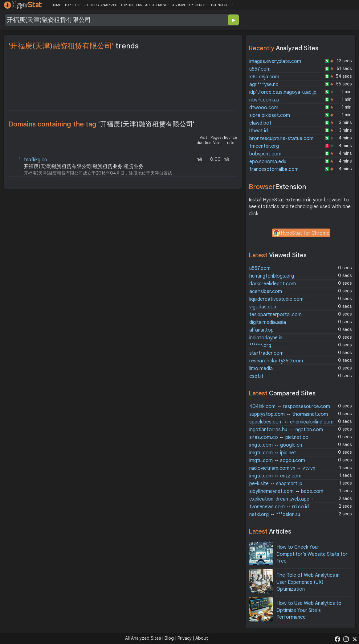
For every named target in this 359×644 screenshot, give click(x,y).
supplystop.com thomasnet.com (289, 414)
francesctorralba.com (274, 169)
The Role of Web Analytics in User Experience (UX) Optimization (308, 582)
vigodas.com (263, 307)
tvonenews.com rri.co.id (279, 507)
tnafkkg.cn (35, 160)
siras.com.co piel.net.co (279, 437)
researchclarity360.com (276, 361)
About (202, 638)
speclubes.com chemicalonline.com (291, 422)
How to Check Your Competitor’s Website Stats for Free (312, 554)
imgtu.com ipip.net (273, 453)
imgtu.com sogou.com (277, 460)
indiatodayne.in (266, 338)
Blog (169, 638)
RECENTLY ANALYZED (100, 5)
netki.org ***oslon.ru (275, 514)
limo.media (261, 369)
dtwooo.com (264, 108)
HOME (56, 5)
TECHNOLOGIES (221, 5)
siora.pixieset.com (270, 115)
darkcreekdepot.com (273, 284)
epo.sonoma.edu (268, 162)
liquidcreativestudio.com (276, 299)
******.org (260, 345)
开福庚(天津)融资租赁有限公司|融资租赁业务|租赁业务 (84, 167)
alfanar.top (261, 330)
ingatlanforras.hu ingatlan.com (286, 430)
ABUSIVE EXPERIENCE (189, 5)
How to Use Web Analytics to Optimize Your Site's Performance (309, 610)
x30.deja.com (264, 77)
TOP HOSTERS (131, 5)
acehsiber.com (266, 291)
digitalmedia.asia (268, 322)
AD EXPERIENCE (157, 5)
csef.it (256, 376)
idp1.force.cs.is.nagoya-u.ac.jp (283, 92)
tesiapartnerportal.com (275, 315)
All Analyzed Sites (143, 638)
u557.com (260, 69)
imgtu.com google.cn (276, 445)
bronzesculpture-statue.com (281, 138)
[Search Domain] (102, 20)
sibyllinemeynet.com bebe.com (286, 491)
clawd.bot (260, 123)
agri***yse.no (264, 85)
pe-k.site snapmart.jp (276, 484)
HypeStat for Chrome (301, 233)
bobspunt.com (265, 154)
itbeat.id (259, 131)
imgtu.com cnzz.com (275, 476)
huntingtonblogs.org (272, 276)
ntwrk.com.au (264, 100)
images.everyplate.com (275, 61)
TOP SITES (72, 5)
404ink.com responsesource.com (290, 407)
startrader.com (266, 353)
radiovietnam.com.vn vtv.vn (282, 468)
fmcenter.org (264, 146)
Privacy (185, 638)
